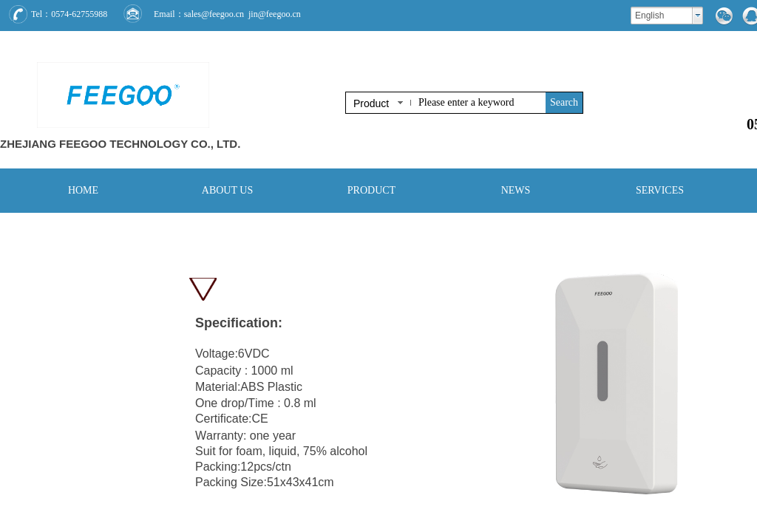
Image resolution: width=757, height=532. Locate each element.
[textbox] (479, 103)
